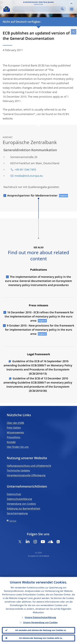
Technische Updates (18, 470)
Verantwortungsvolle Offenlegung (26, 475)
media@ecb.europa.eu (29, 176)
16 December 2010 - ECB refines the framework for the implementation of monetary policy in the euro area (39, 316)
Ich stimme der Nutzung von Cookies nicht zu (41, 638)
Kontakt (11, 442)
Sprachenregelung (17, 513)
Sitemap (13, 521)
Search (62, 9)
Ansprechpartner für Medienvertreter (32, 195)
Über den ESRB (15, 423)
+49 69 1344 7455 (25, 170)
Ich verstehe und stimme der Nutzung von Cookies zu (41, 630)
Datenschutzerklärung (19, 499)
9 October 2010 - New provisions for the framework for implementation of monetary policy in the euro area (40, 330)
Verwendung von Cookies (21, 504)
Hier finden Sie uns (18, 447)
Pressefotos (14, 437)
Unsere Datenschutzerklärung (40, 617)
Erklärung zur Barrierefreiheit (23, 508)
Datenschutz (14, 494)
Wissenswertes (15, 432)
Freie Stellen (14, 428)
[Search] (37, 9)
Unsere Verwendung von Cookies (40, 622)
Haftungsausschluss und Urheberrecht (29, 466)
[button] (71, 3)
